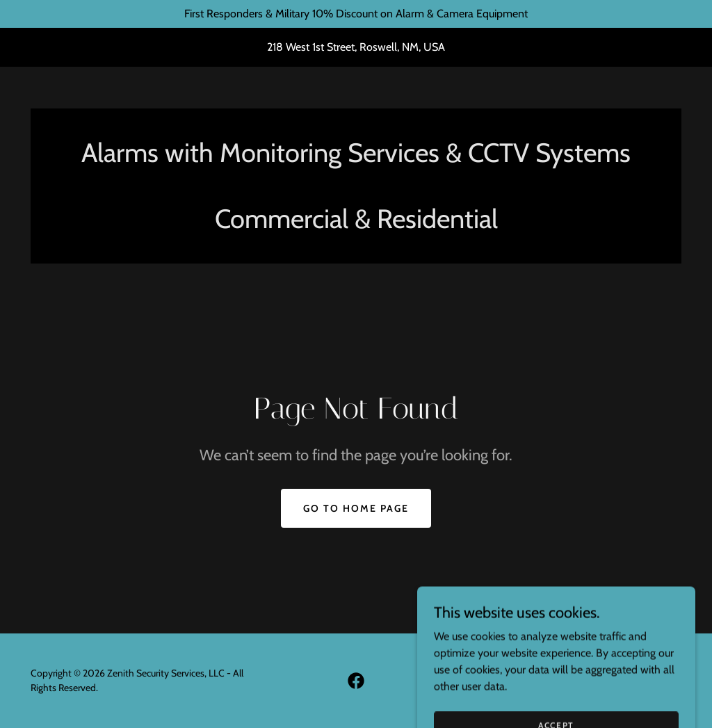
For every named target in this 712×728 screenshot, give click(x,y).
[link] (356, 681)
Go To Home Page (356, 508)
